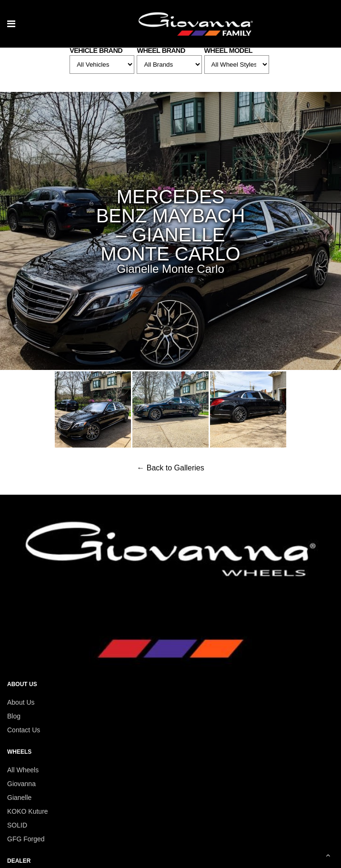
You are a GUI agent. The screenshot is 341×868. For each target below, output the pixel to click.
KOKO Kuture (28, 811)
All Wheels (23, 770)
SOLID (17, 825)
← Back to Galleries (170, 468)
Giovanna (21, 784)
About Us (21, 702)
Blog (14, 716)
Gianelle (19, 798)
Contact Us (24, 730)
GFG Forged (26, 839)
